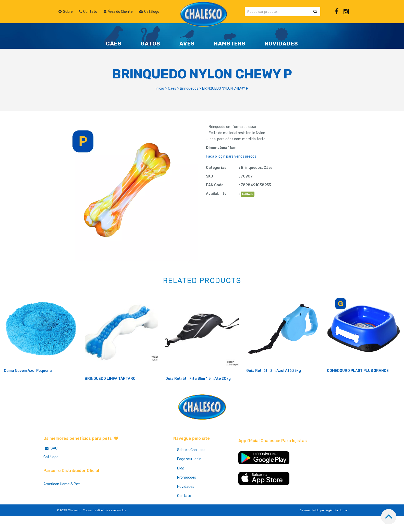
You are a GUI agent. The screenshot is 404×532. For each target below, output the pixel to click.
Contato (184, 513)
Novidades (186, 504)
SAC (50, 465)
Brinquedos (189, 88)
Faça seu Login (189, 476)
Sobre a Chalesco (191, 467)
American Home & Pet (62, 501)
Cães (172, 88)
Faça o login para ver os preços (231, 156)
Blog (181, 485)
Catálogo (51, 474)
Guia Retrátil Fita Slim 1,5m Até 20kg (198, 395)
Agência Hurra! (337, 527)
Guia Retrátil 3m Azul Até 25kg (274, 388)
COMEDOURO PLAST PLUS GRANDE (358, 388)
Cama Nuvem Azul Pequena (28, 388)
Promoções (187, 494)
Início (160, 88)
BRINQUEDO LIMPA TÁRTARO (110, 395)
